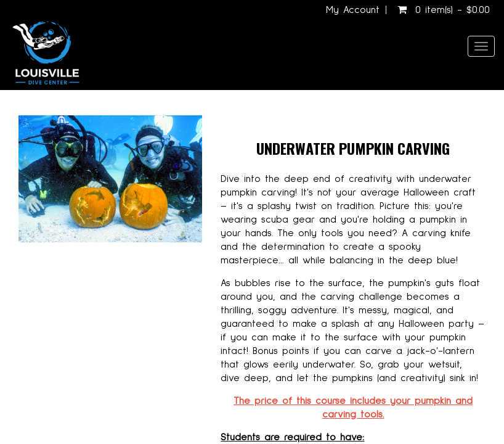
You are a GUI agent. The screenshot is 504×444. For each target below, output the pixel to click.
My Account (353, 10)
